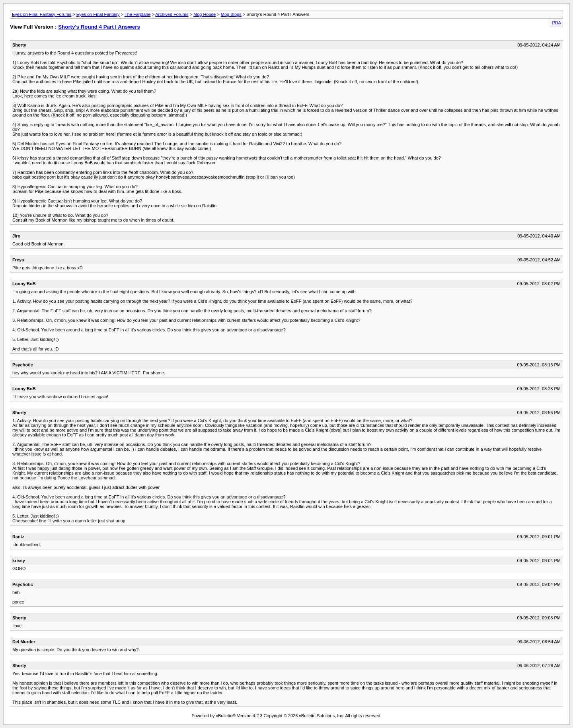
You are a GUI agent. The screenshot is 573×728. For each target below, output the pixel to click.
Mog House (205, 14)
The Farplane (137, 14)
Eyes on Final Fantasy (98, 14)
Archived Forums (172, 14)
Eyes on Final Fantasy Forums (42, 14)
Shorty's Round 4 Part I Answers (99, 27)
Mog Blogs (231, 14)
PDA (556, 23)
